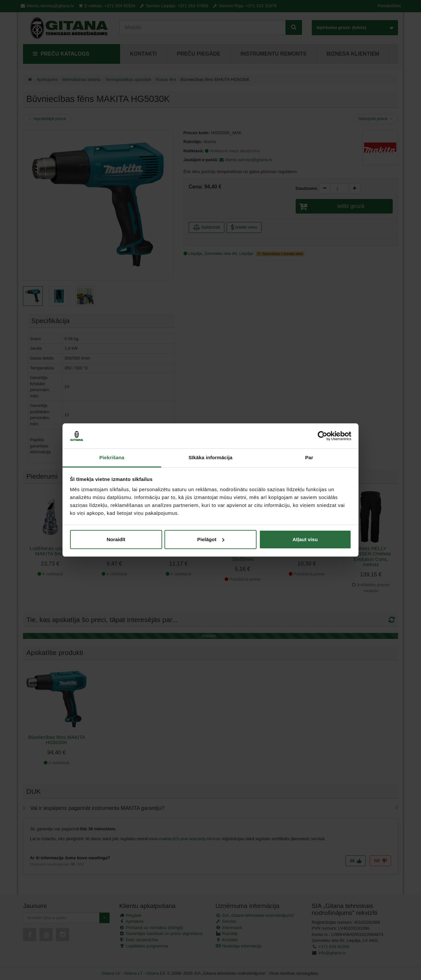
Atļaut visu (305, 539)
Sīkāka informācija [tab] (210, 457)
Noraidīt (116, 539)
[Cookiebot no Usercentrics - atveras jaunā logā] (322, 436)
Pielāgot (211, 539)
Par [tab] (309, 457)
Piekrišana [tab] (112, 457)
